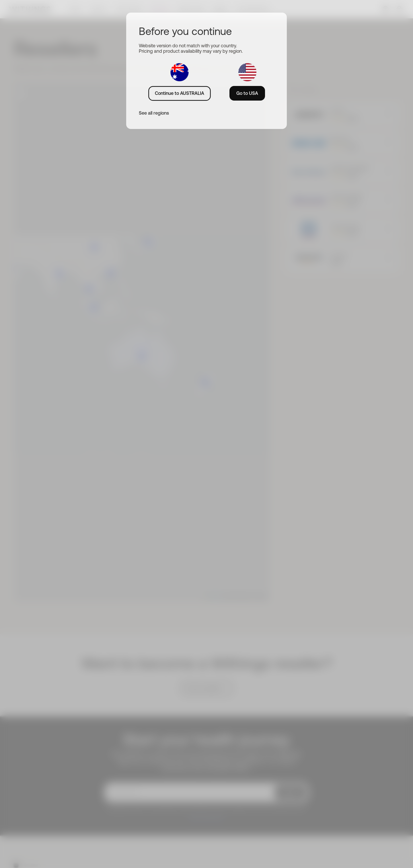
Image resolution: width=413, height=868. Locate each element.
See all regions (154, 113)
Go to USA (247, 93)
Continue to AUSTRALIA (180, 93)
